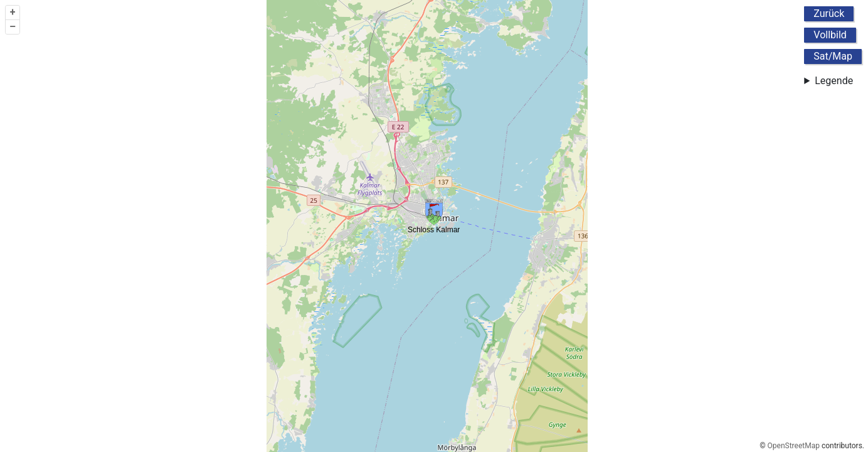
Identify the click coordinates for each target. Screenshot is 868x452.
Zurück (829, 13)
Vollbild (830, 35)
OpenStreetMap (794, 446)
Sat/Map (833, 56)
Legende (834, 81)
